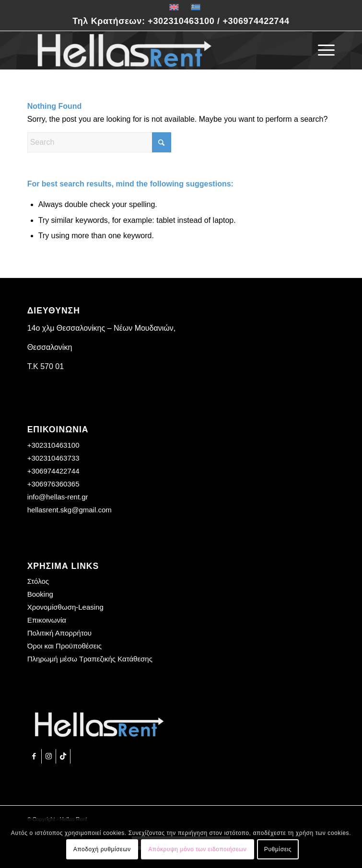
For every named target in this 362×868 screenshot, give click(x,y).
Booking (40, 594)
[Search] (99, 142)
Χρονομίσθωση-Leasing (65, 607)
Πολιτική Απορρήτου (59, 633)
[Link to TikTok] (63, 756)
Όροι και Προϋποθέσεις (64, 646)
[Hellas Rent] (150, 50)
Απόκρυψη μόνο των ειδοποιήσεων (197, 849)
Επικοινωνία (47, 620)
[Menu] (321, 50)
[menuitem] (321, 50)
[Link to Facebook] (34, 756)
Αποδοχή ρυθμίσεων (102, 849)
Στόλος (38, 581)
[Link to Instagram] (49, 756)
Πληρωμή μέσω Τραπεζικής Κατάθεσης (90, 659)
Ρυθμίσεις (278, 849)
